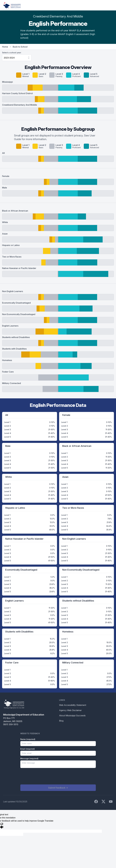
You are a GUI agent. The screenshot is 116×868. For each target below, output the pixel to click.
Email (28, 749)
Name (28, 739)
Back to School (20, 47)
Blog (61, 721)
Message (29, 759)
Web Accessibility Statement (73, 705)
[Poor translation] (2, 826)
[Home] (12, 5)
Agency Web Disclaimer (70, 710)
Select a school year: (12, 53)
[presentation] (40, 776)
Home (5, 47)
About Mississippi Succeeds (72, 715)
